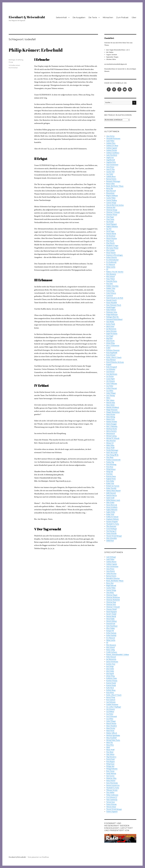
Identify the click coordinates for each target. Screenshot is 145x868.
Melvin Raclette (111, 431)
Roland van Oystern (113, 486)
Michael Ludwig (111, 436)
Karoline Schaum (112, 681)
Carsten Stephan (112, 200)
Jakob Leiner (110, 327)
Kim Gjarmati (111, 700)
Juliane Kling (110, 343)
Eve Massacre (111, 265)
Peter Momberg (111, 465)
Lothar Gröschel (112, 388)
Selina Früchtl (111, 781)
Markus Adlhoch (112, 733)
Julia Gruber (110, 669)
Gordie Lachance (112, 652)
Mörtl (108, 747)
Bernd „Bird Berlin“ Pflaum (115, 186)
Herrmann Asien (112, 312)
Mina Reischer (111, 441)
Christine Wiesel (112, 215)
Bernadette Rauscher (113, 578)
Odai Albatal (110, 755)
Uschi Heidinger (112, 529)
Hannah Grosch (111, 300)
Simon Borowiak (112, 505)
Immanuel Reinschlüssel (114, 319)
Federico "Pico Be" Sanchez (115, 272)
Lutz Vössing (111, 396)
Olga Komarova (111, 757)
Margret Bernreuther (113, 412)
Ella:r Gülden (111, 250)
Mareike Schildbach (113, 407)
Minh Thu (110, 743)
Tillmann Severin (112, 790)
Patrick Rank (110, 759)
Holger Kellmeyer (112, 315)
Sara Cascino (110, 776)
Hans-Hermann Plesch (114, 305)
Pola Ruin (109, 474)
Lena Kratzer (110, 372)
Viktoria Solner (111, 807)
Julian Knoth (110, 341)
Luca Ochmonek (112, 716)
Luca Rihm (110, 391)
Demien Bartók (111, 234)
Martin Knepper (111, 424)
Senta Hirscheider (112, 783)
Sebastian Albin (111, 778)
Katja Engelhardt (112, 353)
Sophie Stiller (111, 512)
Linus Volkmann (112, 384)
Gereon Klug (110, 291)
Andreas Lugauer (112, 148)
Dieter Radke (110, 619)
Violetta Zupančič (112, 812)
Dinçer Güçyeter (112, 239)
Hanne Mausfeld (112, 303)
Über (134, 18)
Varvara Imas (111, 802)
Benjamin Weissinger (113, 181)
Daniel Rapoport (112, 224)
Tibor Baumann (111, 526)
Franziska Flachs (112, 281)
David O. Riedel (111, 614)
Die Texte (93, 18)
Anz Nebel (110, 174)
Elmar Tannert (111, 253)
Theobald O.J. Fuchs (113, 524)
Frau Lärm (110, 284)
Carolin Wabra (111, 198)
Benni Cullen (110, 184)
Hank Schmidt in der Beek (115, 298)
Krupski (109, 365)
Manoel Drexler (111, 724)
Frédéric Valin (111, 289)
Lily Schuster (111, 381)
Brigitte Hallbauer (112, 196)
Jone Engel (110, 336)
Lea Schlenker (111, 369)
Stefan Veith (110, 515)
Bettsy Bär (110, 189)
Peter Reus (110, 467)
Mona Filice (110, 745)
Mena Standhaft (111, 738)
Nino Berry (110, 457)
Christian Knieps (112, 210)
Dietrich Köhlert (112, 621)
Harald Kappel (111, 308)
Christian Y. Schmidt (113, 212)
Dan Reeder (110, 222)
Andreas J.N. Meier (112, 146)
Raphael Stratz (111, 479)
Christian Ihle (111, 208)
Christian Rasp (111, 602)
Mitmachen (108, 18)
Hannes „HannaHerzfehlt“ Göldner (118, 655)
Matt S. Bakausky (112, 427)
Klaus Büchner (111, 360)
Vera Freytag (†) (111, 531)
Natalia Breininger (112, 450)
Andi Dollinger (111, 557)
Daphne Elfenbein (112, 227)
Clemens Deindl (111, 609)
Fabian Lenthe (111, 267)
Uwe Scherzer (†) (112, 797)
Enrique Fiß (110, 631)
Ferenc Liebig (111, 650)
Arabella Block (111, 177)
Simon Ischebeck (112, 507)
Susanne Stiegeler (112, 522)
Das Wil (109, 229)
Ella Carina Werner (112, 248)
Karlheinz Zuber (112, 678)
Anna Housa (110, 167)
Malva (108, 398)
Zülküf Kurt (110, 541)
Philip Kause (110, 764)
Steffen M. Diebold (112, 517)
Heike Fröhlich (111, 310)
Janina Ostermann (112, 662)
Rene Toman (110, 771)
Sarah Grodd (110, 498)
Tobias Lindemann (112, 795)
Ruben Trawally (111, 488)
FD (107, 269)
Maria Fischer (111, 415)
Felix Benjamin (111, 274)
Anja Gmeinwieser (112, 165)
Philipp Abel (110, 766)
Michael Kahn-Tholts (113, 740)
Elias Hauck (110, 241)
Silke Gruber (110, 503)
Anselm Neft (110, 172)
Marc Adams (110, 400)
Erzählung (19, 60)
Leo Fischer (110, 377)
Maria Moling (111, 417)
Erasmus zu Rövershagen (115, 255)
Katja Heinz (110, 693)
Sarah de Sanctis (112, 496)
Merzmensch (111, 434)
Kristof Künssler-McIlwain (115, 362)
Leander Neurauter (112, 705)
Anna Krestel (111, 571)
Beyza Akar (110, 583)
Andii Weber (110, 141)
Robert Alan (110, 484)
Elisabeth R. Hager (112, 246)
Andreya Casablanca (113, 153)
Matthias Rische (112, 429)
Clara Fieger (110, 217)
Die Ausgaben (79, 18)
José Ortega (110, 667)
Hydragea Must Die (112, 317)
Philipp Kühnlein (112, 769)
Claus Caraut (110, 219)
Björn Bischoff (111, 191)
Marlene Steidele (112, 422)
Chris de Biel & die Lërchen (115, 205)
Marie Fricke (110, 731)
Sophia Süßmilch (112, 510)
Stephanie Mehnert (112, 519)
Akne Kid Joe (110, 136)
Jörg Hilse (109, 338)
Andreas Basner (111, 562)
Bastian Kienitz (111, 179)
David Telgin (110, 231)
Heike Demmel (111, 657)
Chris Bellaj (110, 593)
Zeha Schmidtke (112, 538)
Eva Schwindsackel (112, 260)
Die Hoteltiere (111, 236)
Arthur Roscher (111, 574)
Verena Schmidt (111, 534)
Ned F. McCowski (112, 453)
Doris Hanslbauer (112, 626)
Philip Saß (110, 472)
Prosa (11, 62)
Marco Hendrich (112, 726)
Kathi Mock (110, 688)
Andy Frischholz (112, 155)
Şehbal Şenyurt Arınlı (113, 500)
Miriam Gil (110, 443)
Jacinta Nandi (111, 324)
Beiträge (12, 60)
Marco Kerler (110, 405)
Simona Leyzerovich (113, 786)
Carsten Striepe (111, 203)
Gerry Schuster (111, 293)
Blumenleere (110, 193)
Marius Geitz (111, 419)
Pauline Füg (110, 462)
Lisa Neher (110, 386)
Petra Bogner (110, 762)
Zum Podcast (122, 18)
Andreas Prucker (112, 150)
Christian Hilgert (112, 595)
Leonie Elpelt (111, 379)
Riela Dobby (110, 481)
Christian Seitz (111, 605)
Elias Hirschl (110, 243)
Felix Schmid (110, 277)
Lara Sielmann (111, 702)
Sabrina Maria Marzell (113, 491)
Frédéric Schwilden (112, 286)
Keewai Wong (111, 697)
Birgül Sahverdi (111, 586)
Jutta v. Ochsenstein (113, 346)
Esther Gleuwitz (112, 258)
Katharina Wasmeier (113, 350)
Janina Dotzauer (111, 331)
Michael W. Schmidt (113, 438)
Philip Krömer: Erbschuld (36, 50)
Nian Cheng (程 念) (112, 455)
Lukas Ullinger (111, 393)
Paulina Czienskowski (113, 460)
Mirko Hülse (110, 446)
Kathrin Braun (111, 690)
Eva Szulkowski (111, 262)
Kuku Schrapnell (112, 367)
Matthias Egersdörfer (113, 736)
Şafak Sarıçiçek (111, 493)
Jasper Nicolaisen (112, 334)
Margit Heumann (112, 410)
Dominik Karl (111, 624)
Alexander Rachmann (113, 139)
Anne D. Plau (110, 170)
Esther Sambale (111, 633)
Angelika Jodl (111, 160)
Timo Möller (110, 793)
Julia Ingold (110, 674)
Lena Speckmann (112, 374)
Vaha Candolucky (112, 800)
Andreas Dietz (111, 143)
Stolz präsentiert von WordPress (38, 857)
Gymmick (110, 296)
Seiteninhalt (61, 18)
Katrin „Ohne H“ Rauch (114, 358)
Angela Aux (110, 158)
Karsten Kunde (111, 683)
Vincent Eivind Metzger (114, 536)
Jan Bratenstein (111, 329)
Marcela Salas (111, 403)
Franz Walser (111, 279)
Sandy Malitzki (111, 774)
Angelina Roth (111, 162)
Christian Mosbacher (113, 598)
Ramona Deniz (111, 476)
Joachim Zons (111, 664)
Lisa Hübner (110, 712)
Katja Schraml (111, 355)
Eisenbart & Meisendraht (27, 17)
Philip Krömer (111, 469)
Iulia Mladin (110, 322)
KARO (108, 348)
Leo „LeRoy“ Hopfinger (114, 707)
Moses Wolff (110, 448)
